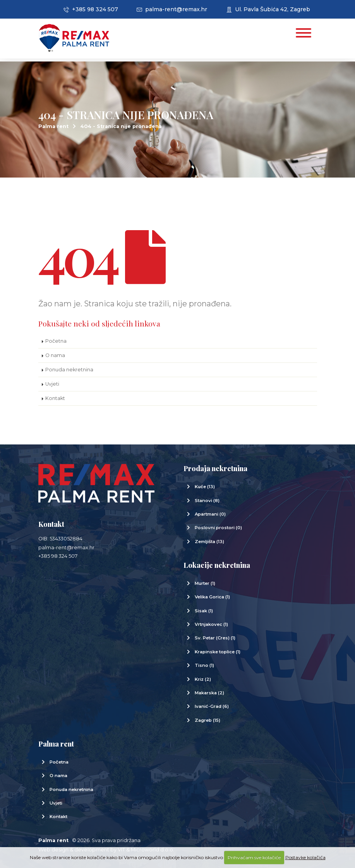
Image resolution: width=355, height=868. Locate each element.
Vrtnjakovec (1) (211, 624)
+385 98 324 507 (91, 9)
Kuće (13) (205, 487)
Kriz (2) (203, 679)
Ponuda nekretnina (69, 370)
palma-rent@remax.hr (172, 9)
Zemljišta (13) (209, 542)
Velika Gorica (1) (212, 597)
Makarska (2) (209, 693)
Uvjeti (52, 384)
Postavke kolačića (305, 857)
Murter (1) (205, 583)
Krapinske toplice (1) (218, 652)
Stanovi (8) (207, 501)
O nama (55, 355)
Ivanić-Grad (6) (212, 706)
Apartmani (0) (210, 514)
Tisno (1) (204, 665)
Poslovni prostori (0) (218, 528)
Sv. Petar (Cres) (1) (215, 638)
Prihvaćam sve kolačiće (254, 857)
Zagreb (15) (208, 720)
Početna (56, 341)
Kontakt (55, 398)
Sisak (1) (204, 611)
